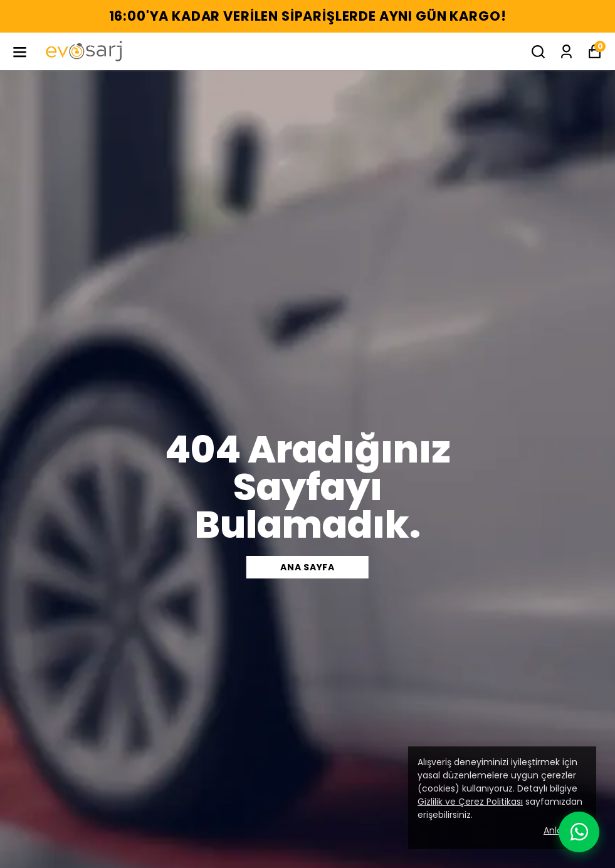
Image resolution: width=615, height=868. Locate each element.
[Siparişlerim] (566, 52)
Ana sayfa (307, 567)
